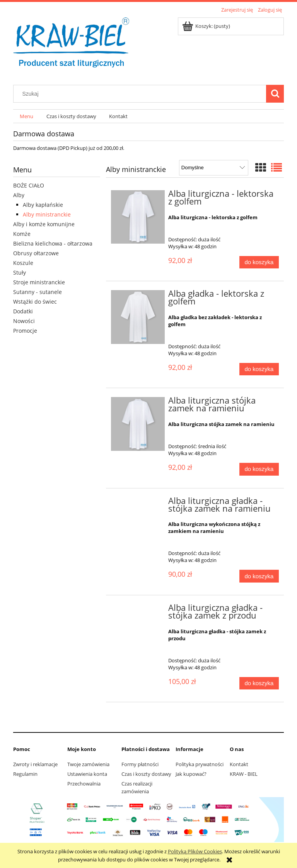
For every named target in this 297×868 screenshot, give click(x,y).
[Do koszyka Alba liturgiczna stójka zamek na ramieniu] (259, 469)
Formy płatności (140, 764)
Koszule (23, 263)
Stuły (20, 272)
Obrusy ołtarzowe (36, 253)
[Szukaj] (275, 94)
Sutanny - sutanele (38, 292)
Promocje (25, 331)
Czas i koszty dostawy (146, 774)
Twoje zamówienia (88, 764)
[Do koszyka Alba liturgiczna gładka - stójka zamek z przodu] (259, 683)
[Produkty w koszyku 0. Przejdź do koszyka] (207, 26)
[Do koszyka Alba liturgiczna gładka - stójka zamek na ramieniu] (259, 576)
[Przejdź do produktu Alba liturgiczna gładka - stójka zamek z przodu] (138, 610)
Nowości (24, 321)
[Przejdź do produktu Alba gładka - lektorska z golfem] (138, 317)
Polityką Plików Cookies (195, 851)
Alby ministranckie (47, 214)
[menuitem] (26, 116)
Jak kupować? (191, 774)
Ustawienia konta (87, 774)
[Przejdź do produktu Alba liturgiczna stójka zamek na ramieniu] (138, 424)
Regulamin (25, 774)
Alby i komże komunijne (44, 224)
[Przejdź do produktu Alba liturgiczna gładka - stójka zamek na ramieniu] (138, 503)
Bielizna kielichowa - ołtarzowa (53, 243)
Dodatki (23, 311)
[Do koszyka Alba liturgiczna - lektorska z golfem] (259, 262)
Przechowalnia (84, 784)
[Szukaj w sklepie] (142, 94)
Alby (19, 195)
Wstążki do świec (35, 302)
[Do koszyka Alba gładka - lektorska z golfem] (259, 369)
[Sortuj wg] (214, 168)
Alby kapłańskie (43, 205)
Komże (22, 234)
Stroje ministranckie (39, 282)
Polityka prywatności (200, 764)
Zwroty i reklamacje (35, 764)
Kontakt (239, 764)
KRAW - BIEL (244, 774)
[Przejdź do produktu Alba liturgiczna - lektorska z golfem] (138, 217)
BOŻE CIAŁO (29, 185)
